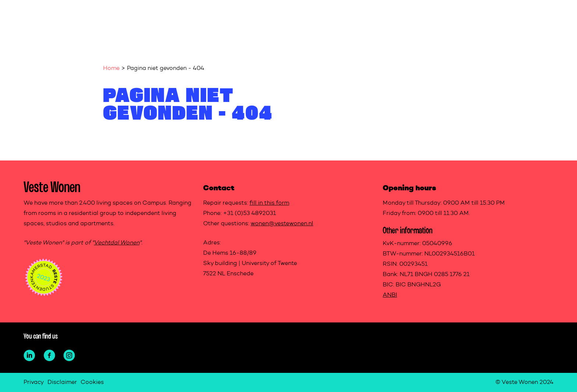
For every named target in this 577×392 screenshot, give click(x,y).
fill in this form (269, 203)
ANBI (390, 295)
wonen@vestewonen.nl (282, 224)
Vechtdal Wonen (117, 243)
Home (111, 68)
